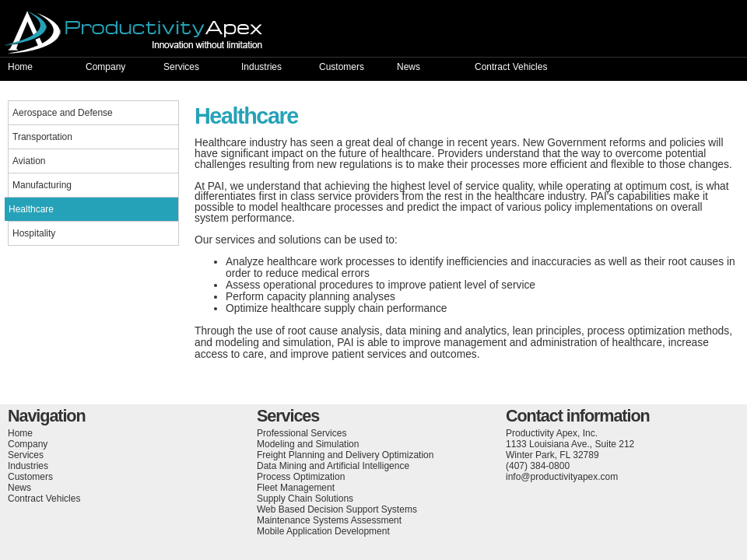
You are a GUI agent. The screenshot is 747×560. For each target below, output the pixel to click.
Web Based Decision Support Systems (337, 509)
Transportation (42, 137)
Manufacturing (42, 185)
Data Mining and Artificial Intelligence (333, 466)
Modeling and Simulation (308, 444)
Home (20, 67)
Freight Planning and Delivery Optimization (345, 455)
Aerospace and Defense (63, 113)
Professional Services (302, 433)
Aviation (29, 161)
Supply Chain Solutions (305, 499)
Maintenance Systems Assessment (329, 520)
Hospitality (34, 233)
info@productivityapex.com (562, 477)
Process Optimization (301, 477)
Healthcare (31, 209)
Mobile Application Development (323, 531)
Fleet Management (296, 488)
